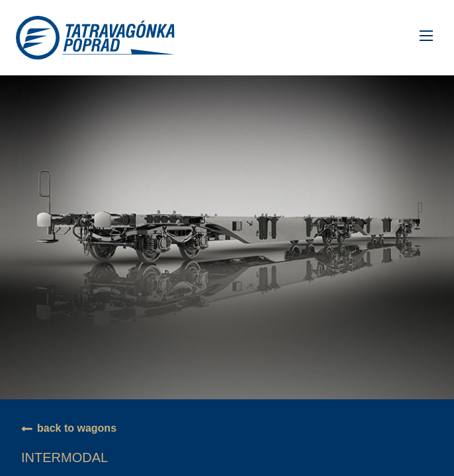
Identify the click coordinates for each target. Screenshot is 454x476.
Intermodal (65, 457)
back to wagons (77, 428)
